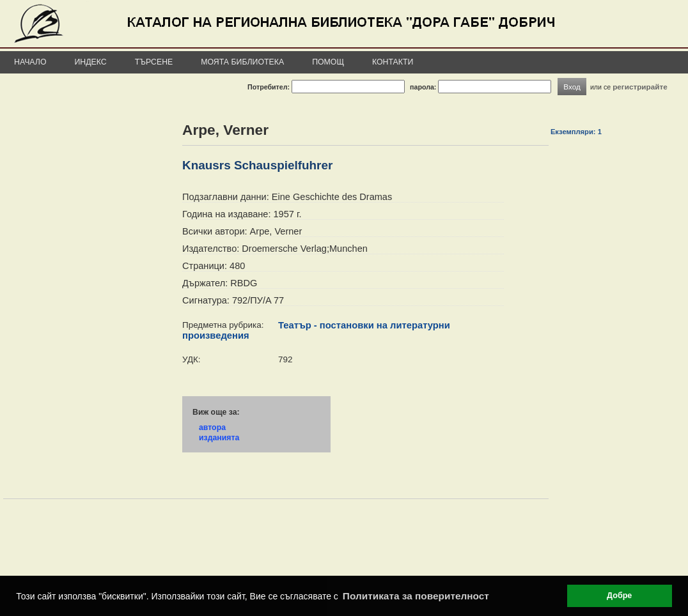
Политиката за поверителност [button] (416, 596)
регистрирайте (640, 87)
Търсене (154, 62)
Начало (30, 62)
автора (212, 427)
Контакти (393, 62)
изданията (219, 438)
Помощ (328, 62)
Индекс (91, 62)
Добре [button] (619, 596)
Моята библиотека (242, 62)
